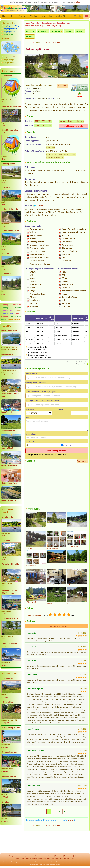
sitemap (77, 856)
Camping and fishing (11, 26)
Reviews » (71, 820)
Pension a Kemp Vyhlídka (11, 728)
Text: (27, 418)
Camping (18, 311)
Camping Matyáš (7, 448)
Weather (33, 16)
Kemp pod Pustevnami (10, 752)
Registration (69, 856)
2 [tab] (36, 82)
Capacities (30, 31)
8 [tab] (57, 82)
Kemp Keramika (7, 355)
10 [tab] (64, 82)
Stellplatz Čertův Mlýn (10, 209)
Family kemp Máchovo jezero (10, 645)
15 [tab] (81, 82)
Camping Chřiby (7, 313)
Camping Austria (53, 862)
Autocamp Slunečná (9, 776)
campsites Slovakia (36, 864)
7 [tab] (53, 82)
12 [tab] (71, 82)
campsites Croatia (55, 864)
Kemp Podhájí (7, 76)
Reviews (22, 16)
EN (86, 16)
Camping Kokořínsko (11, 305)
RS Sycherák (6, 187)
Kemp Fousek (7, 802)
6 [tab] (50, 82)
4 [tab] (43, 82)
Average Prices (9, 63)
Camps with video (10, 57)
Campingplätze (33, 856)
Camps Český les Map (53, 26)
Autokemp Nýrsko (8, 164)
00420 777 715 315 (43, 121)
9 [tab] (60, 82)
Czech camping (21, 856)
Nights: (61, 410)
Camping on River (10, 32)
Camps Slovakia (9, 34)
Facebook (43, 856)
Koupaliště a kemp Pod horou (10, 131)
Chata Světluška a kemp (10, 231)
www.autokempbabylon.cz (71, 121)
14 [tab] (78, 82)
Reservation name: (33, 434)
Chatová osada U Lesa (9, 483)
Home (5, 16)
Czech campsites (9, 862)
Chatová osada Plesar (9, 330)
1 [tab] (32, 82)
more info (77, 2)
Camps (12, 856)
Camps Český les (63, 23)
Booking (69, 31)
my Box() (61, 16)
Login (43, 16)
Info (51, 16)
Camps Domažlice (48, 23)
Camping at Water (10, 29)
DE (80, 16)
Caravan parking (9, 23)
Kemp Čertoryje (7, 412)
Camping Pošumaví (11, 308)
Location (79, 31)
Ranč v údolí (6, 254)
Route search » (62, 86)
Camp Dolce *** (7, 540)
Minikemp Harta (8, 702)
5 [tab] (46, 82)
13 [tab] (74, 82)
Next (87, 67)
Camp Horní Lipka (8, 678)
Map (13, 16)
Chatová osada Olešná (9, 465)
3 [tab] (39, 82)
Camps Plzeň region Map (34, 26)
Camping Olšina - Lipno (10, 618)
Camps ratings (8, 60)
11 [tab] (67, 82)
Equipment (42, 31)
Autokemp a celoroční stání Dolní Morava (10, 592)
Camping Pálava (7, 311)
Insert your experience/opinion (57, 626)
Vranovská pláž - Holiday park (10, 565)
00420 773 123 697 (43, 125)
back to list (38, 43)
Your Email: (30, 442)
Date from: (30, 410)
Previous (26, 67)
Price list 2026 (56, 31)
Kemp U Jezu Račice (9, 500)
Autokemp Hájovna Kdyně (11, 107)
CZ (75, 16)
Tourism (40, 206)
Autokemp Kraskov (8, 431)
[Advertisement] (11, 840)
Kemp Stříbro (6, 274)
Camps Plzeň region (33, 23)
